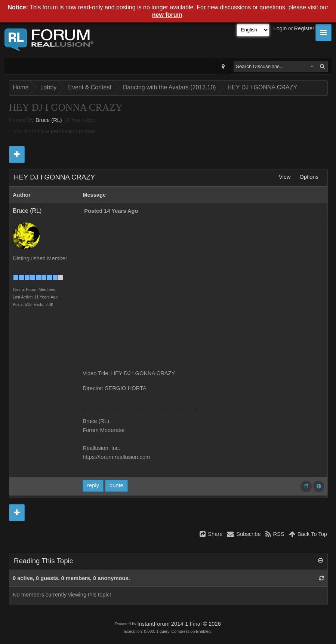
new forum (167, 15)
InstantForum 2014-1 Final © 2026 (179, 624)
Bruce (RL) (49, 120)
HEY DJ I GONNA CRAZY (262, 87)
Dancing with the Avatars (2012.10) (169, 87)
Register (304, 28)
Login (280, 28)
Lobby (49, 87)
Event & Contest (90, 87)
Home (21, 87)
